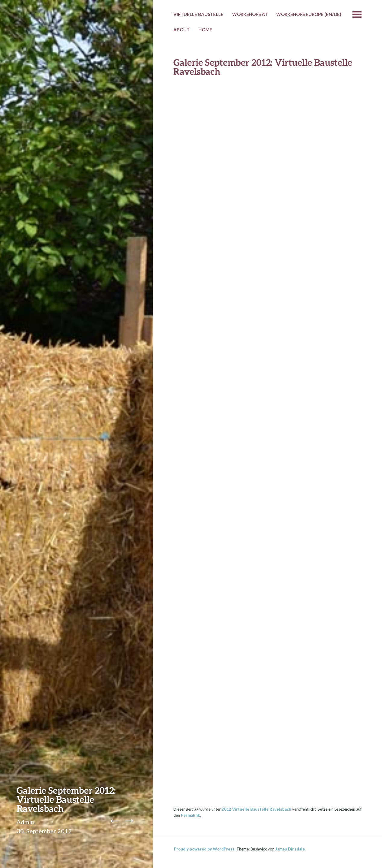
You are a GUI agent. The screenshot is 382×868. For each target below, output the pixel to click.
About (182, 30)
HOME (205, 30)
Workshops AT (250, 14)
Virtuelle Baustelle (198, 14)
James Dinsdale (290, 849)
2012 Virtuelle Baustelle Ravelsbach (256, 809)
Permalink (190, 815)
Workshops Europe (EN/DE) (309, 14)
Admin (25, 822)
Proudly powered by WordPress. (205, 849)
